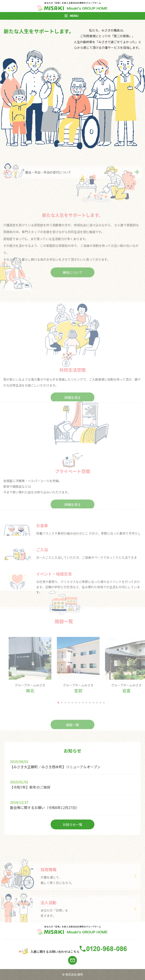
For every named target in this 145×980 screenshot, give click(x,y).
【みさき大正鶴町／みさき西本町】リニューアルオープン (55, 767)
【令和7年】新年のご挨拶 (30, 787)
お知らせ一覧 (72, 824)
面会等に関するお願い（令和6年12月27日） (45, 807)
